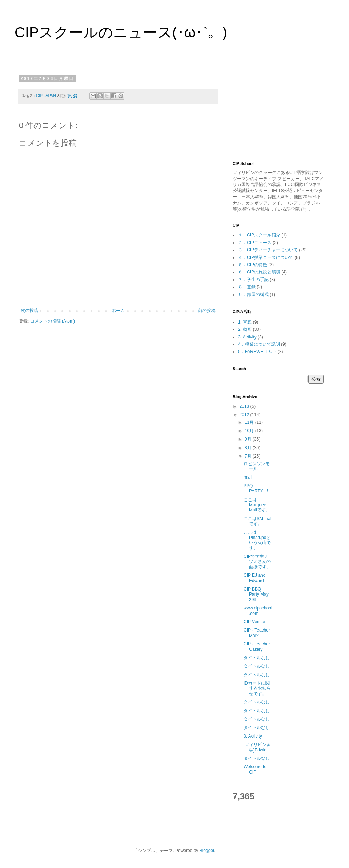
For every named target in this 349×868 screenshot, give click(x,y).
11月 (250, 422)
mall (248, 477)
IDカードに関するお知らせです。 (257, 688)
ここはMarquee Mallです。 (257, 505)
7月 (249, 456)
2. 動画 (245, 329)
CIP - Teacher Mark (257, 633)
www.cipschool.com (258, 611)
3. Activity (247, 337)
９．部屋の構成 (253, 295)
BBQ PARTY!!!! (256, 488)
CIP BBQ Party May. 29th (256, 594)
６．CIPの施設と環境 (259, 272)
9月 (249, 439)
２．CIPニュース (255, 243)
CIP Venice (254, 622)
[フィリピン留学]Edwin (257, 747)
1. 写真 (245, 322)
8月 (249, 448)
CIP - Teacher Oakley (257, 646)
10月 (250, 431)
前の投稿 (207, 311)
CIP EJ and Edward (254, 578)
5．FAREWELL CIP (257, 352)
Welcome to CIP (255, 769)
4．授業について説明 (259, 344)
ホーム (118, 311)
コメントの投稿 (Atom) (53, 321)
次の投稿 (29, 311)
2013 (245, 406)
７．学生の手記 (253, 280)
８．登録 (247, 287)
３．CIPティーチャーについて (268, 250)
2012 (245, 415)
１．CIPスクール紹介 (259, 235)
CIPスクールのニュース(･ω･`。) (121, 32)
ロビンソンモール (257, 466)
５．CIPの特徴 (253, 265)
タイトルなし (257, 658)
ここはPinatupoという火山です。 (257, 540)
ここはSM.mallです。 (258, 521)
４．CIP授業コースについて (266, 257)
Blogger (207, 851)
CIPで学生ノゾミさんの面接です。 (257, 562)
